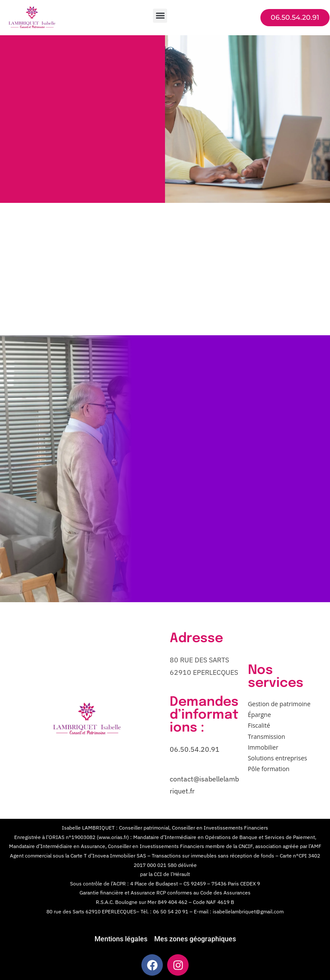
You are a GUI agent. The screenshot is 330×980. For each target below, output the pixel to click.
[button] (160, 16)
